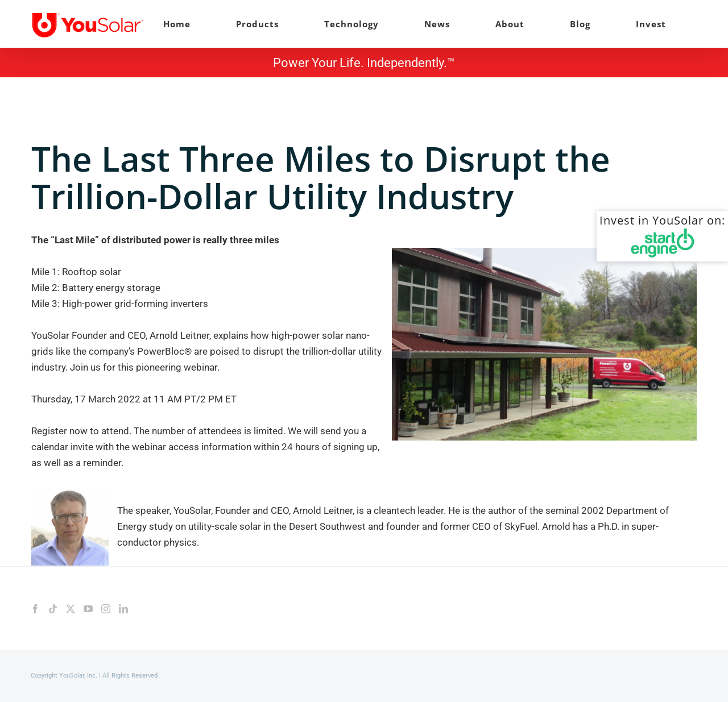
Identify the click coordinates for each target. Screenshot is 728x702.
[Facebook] (35, 609)
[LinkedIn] (123, 609)
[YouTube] (88, 609)
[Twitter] (71, 609)
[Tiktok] (53, 609)
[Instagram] (106, 609)
